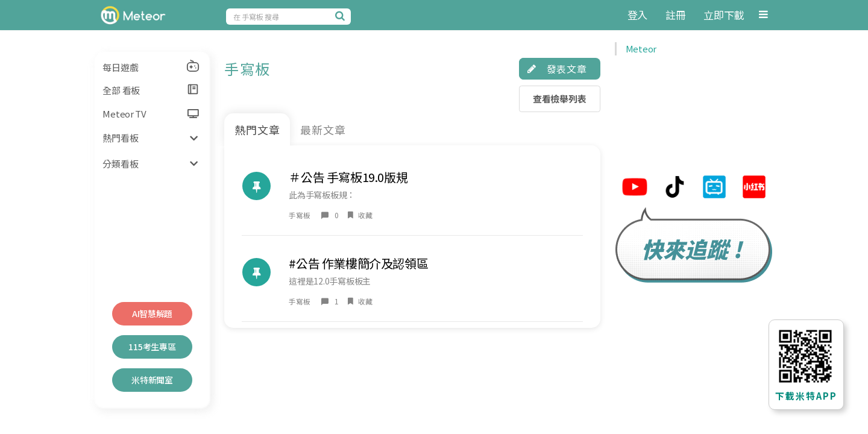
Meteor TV (150, 114)
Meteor (641, 49)
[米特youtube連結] (635, 188)
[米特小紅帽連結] (754, 188)
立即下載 (724, 15)
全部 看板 (151, 90)
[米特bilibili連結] (714, 188)
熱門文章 (257, 130)
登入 (637, 15)
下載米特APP (806, 396)
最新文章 (323, 130)
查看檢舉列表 (559, 99)
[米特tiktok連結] (675, 188)
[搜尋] (342, 16)
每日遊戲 (151, 66)
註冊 (675, 15)
